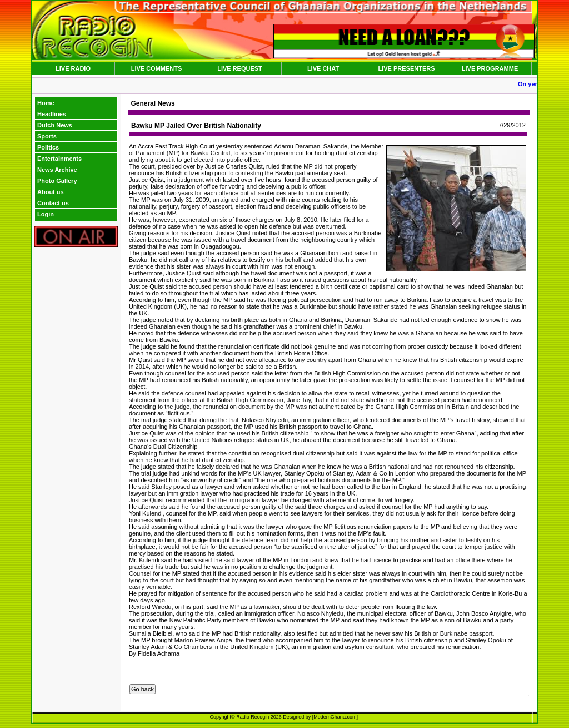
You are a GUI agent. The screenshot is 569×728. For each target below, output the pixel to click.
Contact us (53, 203)
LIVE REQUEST (240, 68)
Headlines (52, 114)
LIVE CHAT (323, 68)
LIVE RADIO (73, 68)
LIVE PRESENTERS (406, 68)
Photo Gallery (57, 181)
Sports (47, 136)
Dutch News (55, 125)
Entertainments (59, 159)
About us (51, 192)
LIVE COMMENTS (157, 68)
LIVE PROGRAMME (490, 68)
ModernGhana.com (335, 717)
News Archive (57, 170)
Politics (48, 147)
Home (46, 103)
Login (46, 214)
